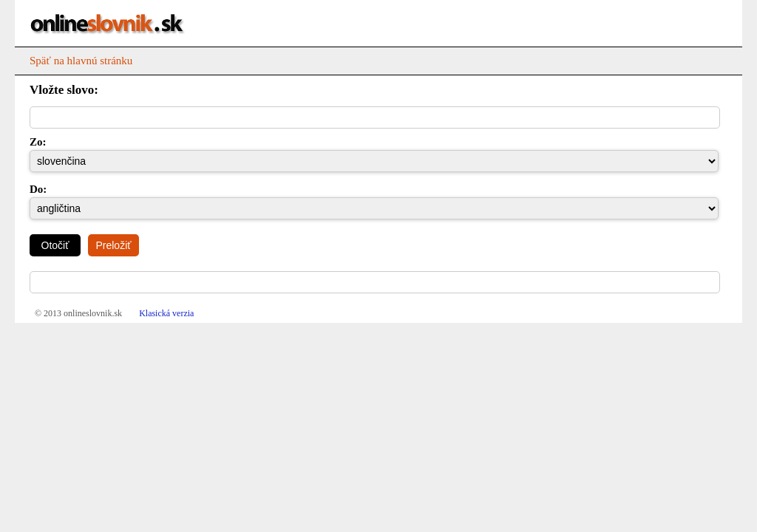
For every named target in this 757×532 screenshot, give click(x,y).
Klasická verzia (166, 313)
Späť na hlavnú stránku (81, 61)
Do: (37, 189)
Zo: (37, 142)
